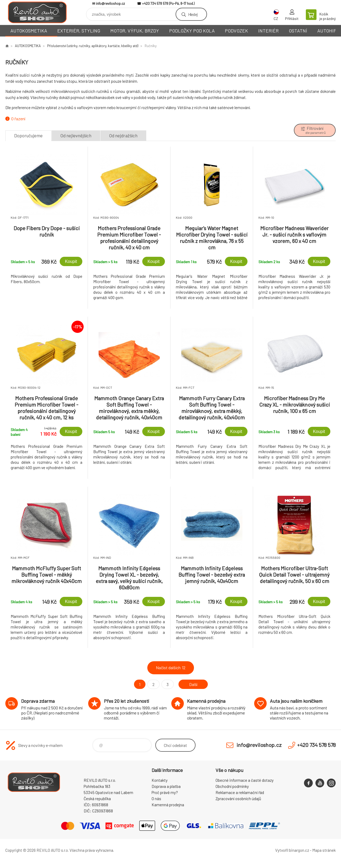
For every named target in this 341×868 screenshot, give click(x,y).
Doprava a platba (166, 786)
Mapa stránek (324, 850)
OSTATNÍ (298, 31)
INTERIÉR (268, 31)
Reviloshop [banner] (37, 12)
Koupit (71, 261)
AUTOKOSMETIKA (29, 31)
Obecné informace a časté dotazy (245, 780)
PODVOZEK (236, 31)
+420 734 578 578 (155, 3)
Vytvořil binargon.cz (292, 850)
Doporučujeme (28, 135)
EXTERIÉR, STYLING (79, 31)
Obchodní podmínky (232, 786)
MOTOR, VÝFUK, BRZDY (135, 31)
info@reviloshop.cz (110, 3)
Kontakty (160, 780)
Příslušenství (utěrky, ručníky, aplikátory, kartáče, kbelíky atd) (93, 46)
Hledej (193, 14)
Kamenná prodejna (168, 805)
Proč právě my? (165, 792)
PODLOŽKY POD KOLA (192, 31)
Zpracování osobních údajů (238, 799)
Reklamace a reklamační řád (240, 792)
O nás (156, 799)
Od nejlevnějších (76, 135)
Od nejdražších (123, 135)
